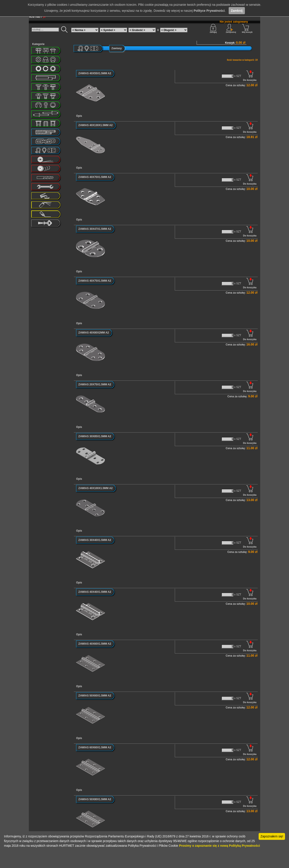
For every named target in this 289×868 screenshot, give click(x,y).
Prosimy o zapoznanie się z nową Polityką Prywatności (219, 846)
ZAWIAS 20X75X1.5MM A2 (95, 384)
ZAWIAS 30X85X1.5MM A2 (95, 436)
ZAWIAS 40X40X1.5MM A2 (95, 592)
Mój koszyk (247, 29)
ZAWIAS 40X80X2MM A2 (94, 333)
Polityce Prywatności (209, 11)
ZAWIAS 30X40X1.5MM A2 (95, 540)
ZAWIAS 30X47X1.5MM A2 (95, 229)
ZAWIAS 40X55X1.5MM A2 (95, 73)
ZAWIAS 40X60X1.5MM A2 (95, 644)
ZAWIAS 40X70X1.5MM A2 (95, 177)
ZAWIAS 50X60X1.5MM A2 (95, 696)
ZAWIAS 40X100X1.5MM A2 (95, 488)
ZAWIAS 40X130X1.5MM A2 (95, 125)
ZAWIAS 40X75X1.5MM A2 (95, 281)
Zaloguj (213, 29)
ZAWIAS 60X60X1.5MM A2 (95, 747)
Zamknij (237, 11)
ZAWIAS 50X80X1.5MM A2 (95, 799)
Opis (79, 116)
